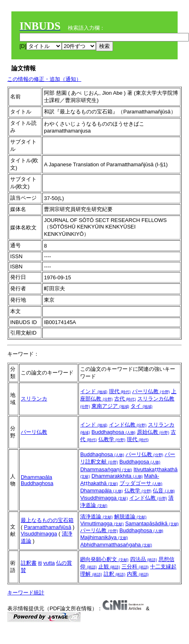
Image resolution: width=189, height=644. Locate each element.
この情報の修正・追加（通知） (44, 79)
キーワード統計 (26, 593)
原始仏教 (153, 432)
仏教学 (112, 439)
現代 (120, 391)
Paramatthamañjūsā (48, 527)
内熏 (138, 574)
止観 (109, 567)
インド (94, 391)
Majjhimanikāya (104, 537)
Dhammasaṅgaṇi (106, 469)
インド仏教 (128, 425)
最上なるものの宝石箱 (47, 520)
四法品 (144, 559)
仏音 (164, 491)
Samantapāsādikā (152, 523)
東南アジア (110, 406)
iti (40, 563)
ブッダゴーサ (141, 483)
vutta (49, 563)
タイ (141, 406)
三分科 (135, 567)
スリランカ (34, 399)
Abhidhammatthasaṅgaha (116, 545)
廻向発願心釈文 (104, 559)
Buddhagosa (140, 462)
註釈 (115, 574)
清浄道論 (96, 517)
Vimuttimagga (102, 523)
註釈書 (29, 563)
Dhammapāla (36, 477)
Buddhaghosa (113, 432)
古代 (125, 399)
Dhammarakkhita (117, 476)
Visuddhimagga (104, 498)
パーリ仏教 (151, 391)
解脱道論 (130, 517)
